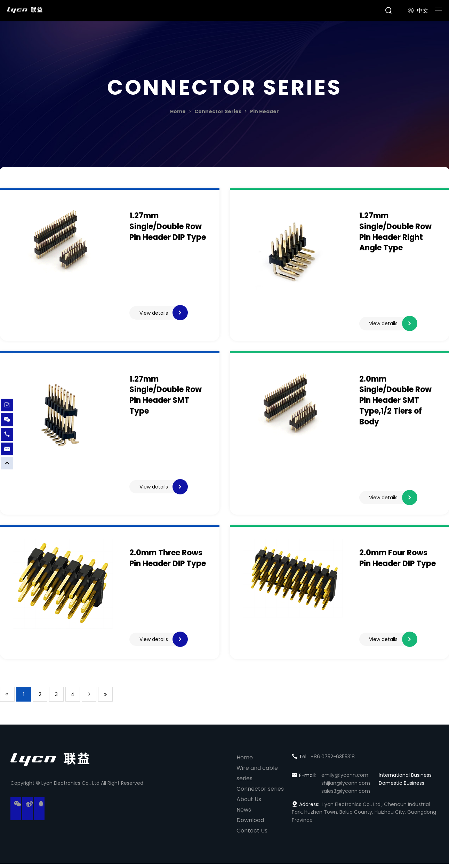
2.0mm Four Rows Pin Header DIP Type (398, 562)
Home (178, 111)
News (244, 814)
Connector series (260, 793)
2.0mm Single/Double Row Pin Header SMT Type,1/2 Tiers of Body (395, 402)
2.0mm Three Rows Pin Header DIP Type (168, 562)
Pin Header (264, 111)
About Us (249, 803)
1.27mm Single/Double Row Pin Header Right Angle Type (395, 232)
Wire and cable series (257, 777)
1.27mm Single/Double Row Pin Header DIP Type (168, 226)
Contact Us (252, 835)
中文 (418, 11)
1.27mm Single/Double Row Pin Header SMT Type (166, 397)
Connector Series (218, 111)
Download (250, 824)
